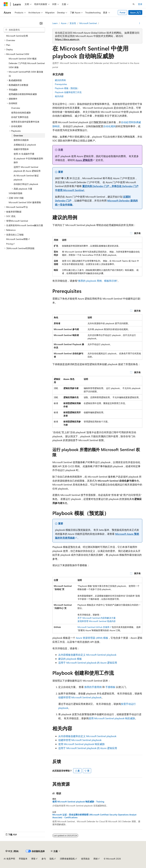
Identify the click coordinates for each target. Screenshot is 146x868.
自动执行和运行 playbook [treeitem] (26, 184)
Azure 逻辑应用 (84, 160)
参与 (44, 859)
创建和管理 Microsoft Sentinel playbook (80, 697)
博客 (33, 859)
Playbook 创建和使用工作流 (68, 92)
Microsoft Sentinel (88, 23)
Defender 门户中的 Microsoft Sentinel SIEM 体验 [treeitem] (27, 65)
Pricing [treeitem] (9, 244)
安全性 (73, 23)
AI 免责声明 (9, 859)
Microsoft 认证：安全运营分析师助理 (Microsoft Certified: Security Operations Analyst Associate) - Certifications (94, 816)
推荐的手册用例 (93, 687)
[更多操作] (140, 23)
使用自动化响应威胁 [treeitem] (21, 113)
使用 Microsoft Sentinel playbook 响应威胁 (112, 718)
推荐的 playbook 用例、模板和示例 (97, 281)
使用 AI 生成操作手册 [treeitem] (24, 154)
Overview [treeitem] (16, 108)
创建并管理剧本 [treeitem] (21, 149)
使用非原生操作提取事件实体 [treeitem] (25, 122)
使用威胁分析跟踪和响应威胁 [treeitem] (23, 94)
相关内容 (59, 96)
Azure (64, 23)
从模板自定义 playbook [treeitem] (25, 145)
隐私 (52, 859)
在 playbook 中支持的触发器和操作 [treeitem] (28, 160)
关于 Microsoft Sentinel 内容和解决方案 (97, 618)
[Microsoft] (6, 4)
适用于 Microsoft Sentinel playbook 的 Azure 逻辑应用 (88, 663)
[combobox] (24, 30)
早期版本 (23, 859)
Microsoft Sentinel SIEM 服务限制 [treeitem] (25, 202)
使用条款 (85, 859)
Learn (55, 23)
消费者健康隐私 (67, 859)
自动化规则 (109, 126)
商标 (96, 859)
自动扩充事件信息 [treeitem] (20, 117)
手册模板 (110, 687)
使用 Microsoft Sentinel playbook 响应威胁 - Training (78, 802)
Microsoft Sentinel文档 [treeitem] (17, 36)
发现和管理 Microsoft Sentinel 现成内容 (97, 621)
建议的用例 (60, 80)
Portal (123, 12)
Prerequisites (61, 84)
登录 (140, 4)
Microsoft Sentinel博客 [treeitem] (17, 239)
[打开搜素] (134, 4)
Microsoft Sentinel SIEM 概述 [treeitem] (23, 59)
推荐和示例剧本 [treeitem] (21, 140)
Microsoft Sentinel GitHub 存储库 (93, 627)
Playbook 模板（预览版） (67, 88)
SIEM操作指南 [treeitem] (15, 193)
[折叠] (41, 23)
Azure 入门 (135, 12)
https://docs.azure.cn (67, 39)
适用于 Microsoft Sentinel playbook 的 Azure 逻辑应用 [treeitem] (27, 169)
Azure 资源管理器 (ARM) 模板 (92, 638)
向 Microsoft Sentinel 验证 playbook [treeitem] (26, 178)
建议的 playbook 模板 (70, 659)
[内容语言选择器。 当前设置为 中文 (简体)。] (12, 851)
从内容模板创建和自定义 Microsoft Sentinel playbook (87, 655)
